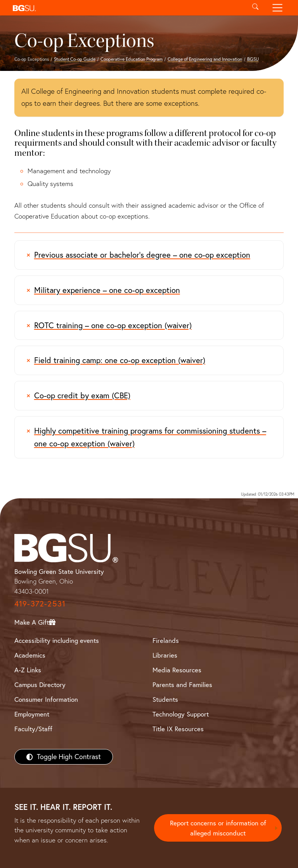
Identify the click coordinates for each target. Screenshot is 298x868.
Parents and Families (182, 685)
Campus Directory (40, 685)
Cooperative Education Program (132, 59)
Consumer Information (46, 699)
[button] (127, 8)
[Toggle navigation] (278, 8)
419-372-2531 (40, 604)
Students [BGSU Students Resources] (165, 699)
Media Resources (177, 670)
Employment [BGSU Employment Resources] (32, 714)
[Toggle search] (255, 8)
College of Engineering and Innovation (205, 59)
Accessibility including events (57, 640)
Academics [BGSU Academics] (30, 655)
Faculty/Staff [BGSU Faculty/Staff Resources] (33, 729)
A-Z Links (28, 670)
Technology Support (181, 714)
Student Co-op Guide (75, 59)
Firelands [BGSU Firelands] (166, 640)
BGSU (253, 59)
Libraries (165, 655)
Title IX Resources (178, 729)
